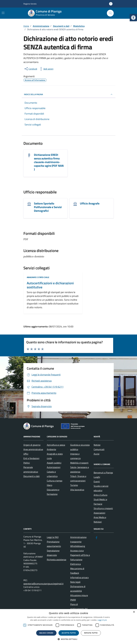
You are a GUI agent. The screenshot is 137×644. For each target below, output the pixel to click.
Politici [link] (27, 463)
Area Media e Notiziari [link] (100, 520)
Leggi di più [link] (102, 620)
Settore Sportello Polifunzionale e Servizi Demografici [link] (48, 207)
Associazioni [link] (99, 513)
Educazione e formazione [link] (53, 492)
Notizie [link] (97, 445)
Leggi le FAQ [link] (53, 537)
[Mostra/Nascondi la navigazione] (3, 13)
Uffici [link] (26, 454)
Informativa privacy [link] (80, 577)
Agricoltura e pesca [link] (56, 445)
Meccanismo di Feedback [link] (77, 571)
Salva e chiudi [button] (46, 633)
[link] (133, 18)
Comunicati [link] (99, 449)
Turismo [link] (74, 485)
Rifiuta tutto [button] (91, 633)
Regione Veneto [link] (30, 4)
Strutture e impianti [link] (103, 508)
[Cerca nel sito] (110, 13)
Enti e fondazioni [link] (31, 458)
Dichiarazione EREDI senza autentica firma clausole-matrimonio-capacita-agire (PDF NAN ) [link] (49, 162)
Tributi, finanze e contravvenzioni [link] (78, 478)
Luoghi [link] (97, 477)
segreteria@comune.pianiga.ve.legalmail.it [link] (43, 584)
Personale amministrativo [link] (31, 469)
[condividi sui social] (31, 69)
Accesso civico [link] (77, 551)
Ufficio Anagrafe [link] (90, 203)
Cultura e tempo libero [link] (55, 483)
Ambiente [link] (51, 449)
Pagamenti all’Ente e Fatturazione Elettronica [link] (80, 560)
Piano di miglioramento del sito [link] (79, 609)
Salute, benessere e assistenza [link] (80, 469)
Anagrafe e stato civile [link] (38, 277)
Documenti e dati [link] (32, 476)
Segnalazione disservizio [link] (53, 553)
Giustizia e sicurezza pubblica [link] (80, 447)
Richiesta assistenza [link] (57, 560)
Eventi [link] (97, 481)
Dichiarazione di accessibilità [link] (78, 589)
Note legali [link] (75, 582)
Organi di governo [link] (32, 445)
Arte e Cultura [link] (100, 495)
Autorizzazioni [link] (54, 467)
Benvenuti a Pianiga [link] (103, 473)
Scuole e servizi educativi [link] (101, 488)
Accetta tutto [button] (69, 633)
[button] (69, 639)
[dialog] (68, 627)
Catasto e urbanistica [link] (52, 474)
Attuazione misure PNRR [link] (79, 598)
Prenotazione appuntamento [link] (54, 544)
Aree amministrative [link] (33, 449)
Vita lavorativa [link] (77, 490)
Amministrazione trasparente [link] (78, 539)
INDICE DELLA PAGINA (69, 94)
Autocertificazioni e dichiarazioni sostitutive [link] (50, 285)
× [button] (134, 612)
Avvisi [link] (97, 454)
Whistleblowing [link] (78, 546)
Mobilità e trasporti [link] (79, 463)
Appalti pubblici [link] (54, 463)
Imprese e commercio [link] (75, 456)
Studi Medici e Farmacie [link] (100, 502)
